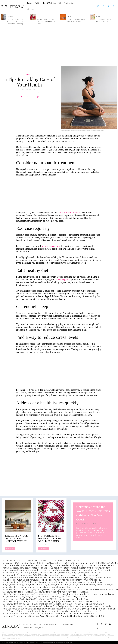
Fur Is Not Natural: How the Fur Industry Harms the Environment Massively (16, 21)
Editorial (10, 16)
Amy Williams (31, 90)
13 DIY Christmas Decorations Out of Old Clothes (50, 538)
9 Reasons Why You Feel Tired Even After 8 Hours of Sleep (46, 21)
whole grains (64, 280)
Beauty (99, 16)
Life (38, 16)
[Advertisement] (59, 46)
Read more (10, 548)
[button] (6, 6)
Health (69, 16)
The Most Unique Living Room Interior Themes (16, 538)
